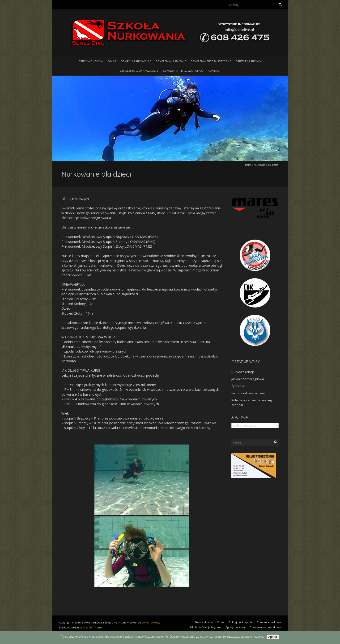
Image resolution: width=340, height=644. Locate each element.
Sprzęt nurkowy (249, 61)
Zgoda (273, 637)
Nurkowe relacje (243, 372)
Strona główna (91, 61)
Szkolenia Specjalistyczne (211, 61)
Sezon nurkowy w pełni (248, 393)
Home (248, 165)
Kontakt (214, 71)
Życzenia (238, 386)
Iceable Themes (93, 627)
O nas (112, 61)
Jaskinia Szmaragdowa (248, 379)
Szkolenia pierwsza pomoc (183, 71)
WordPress (152, 622)
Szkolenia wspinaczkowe (139, 71)
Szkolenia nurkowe (171, 61)
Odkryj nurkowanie (136, 61)
